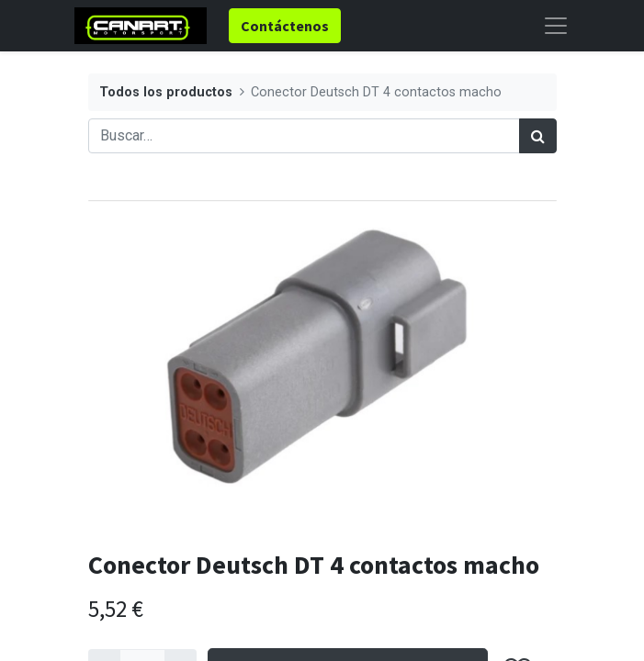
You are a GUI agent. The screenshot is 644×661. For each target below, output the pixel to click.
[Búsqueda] (538, 136)
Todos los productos (166, 92)
